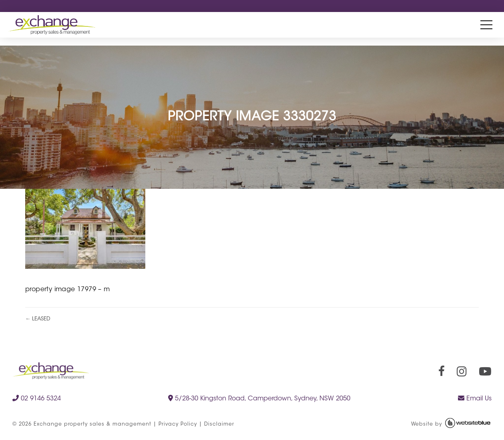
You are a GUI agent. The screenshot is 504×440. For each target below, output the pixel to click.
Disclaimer (219, 424)
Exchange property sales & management (92, 424)
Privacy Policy (178, 424)
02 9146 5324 (37, 398)
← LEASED (38, 319)
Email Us (475, 398)
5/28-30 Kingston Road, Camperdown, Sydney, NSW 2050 (259, 398)
